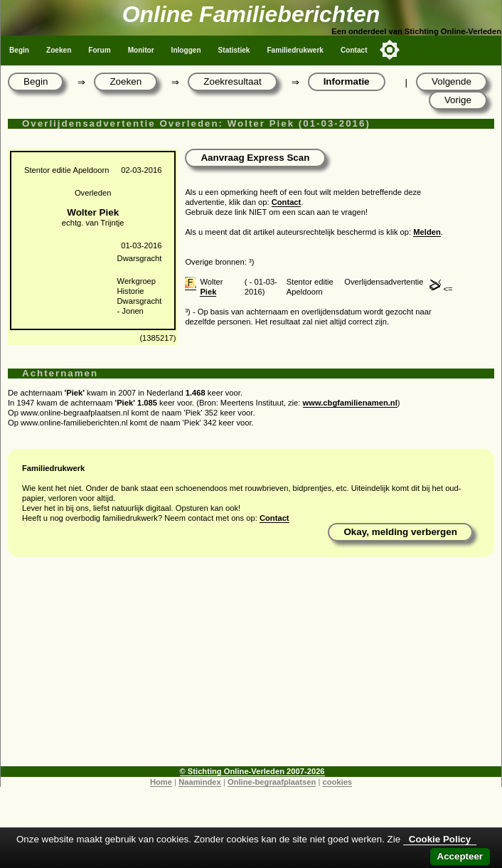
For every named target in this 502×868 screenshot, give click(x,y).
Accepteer (460, 856)
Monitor (141, 50)
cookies (337, 782)
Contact (354, 50)
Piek (208, 292)
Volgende (452, 81)
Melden (427, 232)
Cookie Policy (440, 839)
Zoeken (59, 50)
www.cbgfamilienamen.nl (350, 403)
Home (161, 782)
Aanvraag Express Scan (255, 158)
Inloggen (186, 50)
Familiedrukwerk (295, 50)
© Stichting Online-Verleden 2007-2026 (252, 771)
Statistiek (234, 50)
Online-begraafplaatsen (272, 782)
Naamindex (200, 782)
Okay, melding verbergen (400, 532)
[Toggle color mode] (390, 50)
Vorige (458, 100)
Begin (19, 50)
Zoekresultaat (232, 81)
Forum (99, 50)
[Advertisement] (251, 667)
